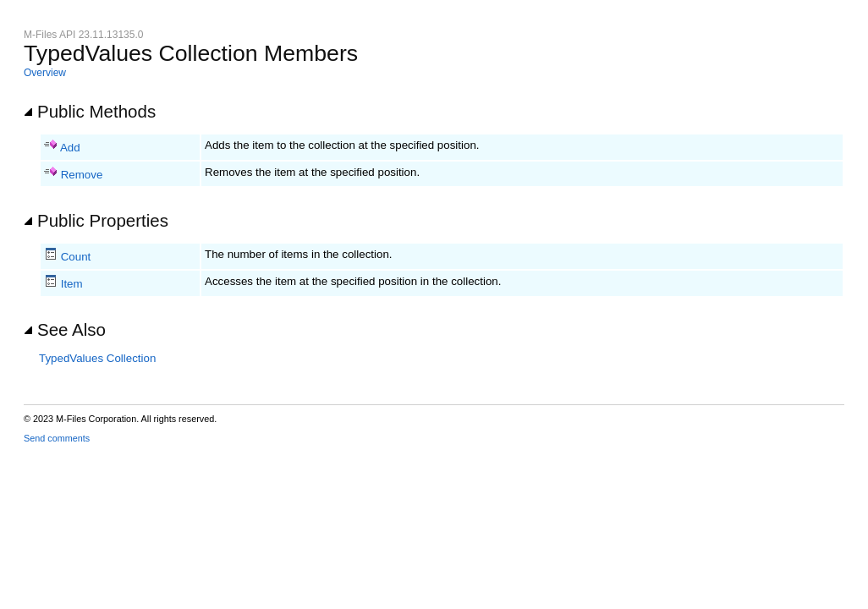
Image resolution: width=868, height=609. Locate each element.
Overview (45, 73)
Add (70, 148)
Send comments (57, 438)
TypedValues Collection (97, 358)
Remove (82, 175)
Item (72, 284)
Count (76, 257)
